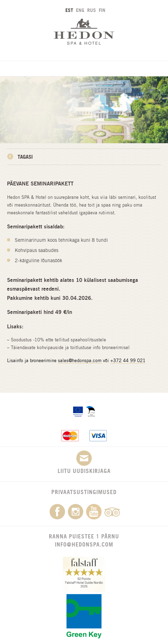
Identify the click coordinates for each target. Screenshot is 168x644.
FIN (102, 10)
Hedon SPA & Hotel (84, 31)
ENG (80, 10)
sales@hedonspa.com (80, 361)
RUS (92, 10)
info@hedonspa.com (84, 544)
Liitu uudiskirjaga (84, 462)
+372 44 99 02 (127, 361)
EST (69, 10)
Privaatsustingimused (84, 492)
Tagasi (25, 157)
